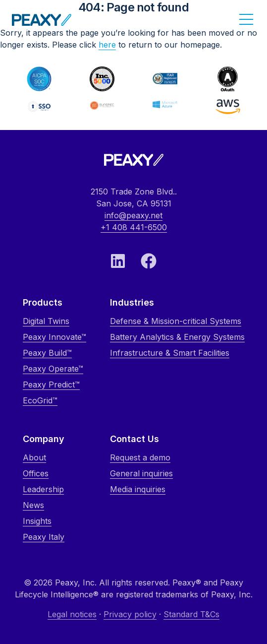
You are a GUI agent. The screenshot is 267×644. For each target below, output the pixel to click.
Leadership (43, 489)
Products (43, 302)
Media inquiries (138, 489)
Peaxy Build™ (47, 353)
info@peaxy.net (133, 215)
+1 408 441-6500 (134, 227)
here (107, 45)
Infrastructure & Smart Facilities (170, 353)
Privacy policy (130, 614)
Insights (37, 521)
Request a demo (140, 457)
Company (44, 439)
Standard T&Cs (191, 614)
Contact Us (134, 439)
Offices (36, 473)
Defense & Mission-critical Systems (176, 321)
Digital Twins (46, 321)
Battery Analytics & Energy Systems (177, 337)
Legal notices (72, 614)
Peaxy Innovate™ (54, 337)
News (33, 505)
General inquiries (141, 473)
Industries (132, 302)
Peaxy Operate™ (53, 369)
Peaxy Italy (44, 537)
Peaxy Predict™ (51, 385)
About (34, 457)
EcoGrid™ (40, 400)
